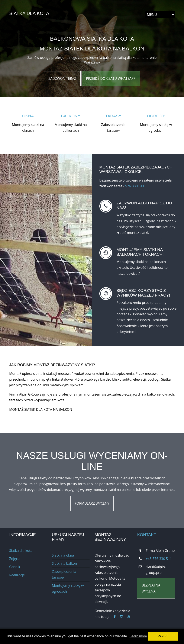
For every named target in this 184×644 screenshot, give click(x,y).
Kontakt (147, 535)
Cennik (15, 567)
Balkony (71, 116)
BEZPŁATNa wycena (151, 588)
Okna (28, 116)
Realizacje (17, 575)
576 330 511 (135, 186)
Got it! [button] (163, 636)
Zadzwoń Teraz (62, 78)
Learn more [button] (138, 636)
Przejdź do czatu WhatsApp (111, 78)
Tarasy (113, 116)
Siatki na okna (63, 555)
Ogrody (156, 116)
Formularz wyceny (92, 503)
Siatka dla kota (29, 13)
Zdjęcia (15, 559)
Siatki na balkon (64, 563)
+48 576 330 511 (159, 559)
